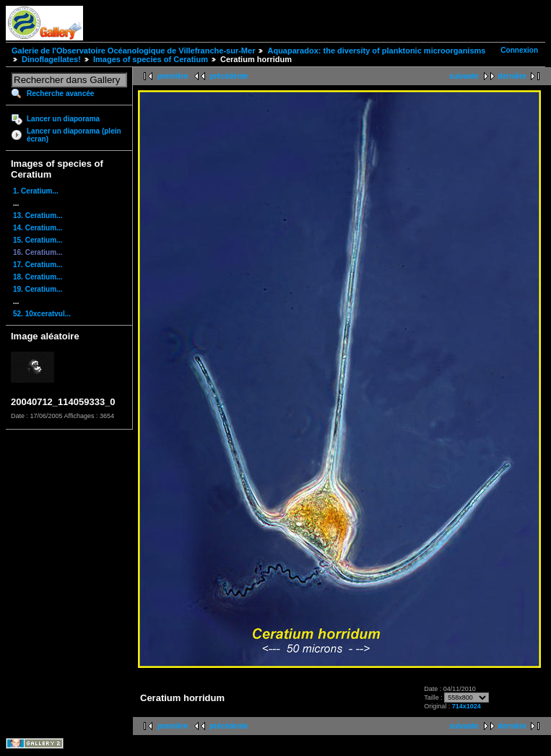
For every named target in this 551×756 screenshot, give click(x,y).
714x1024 (467, 706)
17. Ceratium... (38, 265)
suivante (464, 76)
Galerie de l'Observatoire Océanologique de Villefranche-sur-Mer (133, 51)
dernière (512, 76)
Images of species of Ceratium (151, 59)
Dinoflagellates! (51, 59)
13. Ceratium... (38, 216)
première (173, 76)
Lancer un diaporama (63, 119)
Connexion (519, 50)
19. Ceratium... (38, 289)
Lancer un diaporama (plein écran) (74, 135)
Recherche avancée (60, 94)
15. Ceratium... (38, 240)
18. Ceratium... (38, 277)
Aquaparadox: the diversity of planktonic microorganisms (376, 51)
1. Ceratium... (36, 191)
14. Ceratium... (38, 228)
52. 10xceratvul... (42, 314)
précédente (229, 76)
